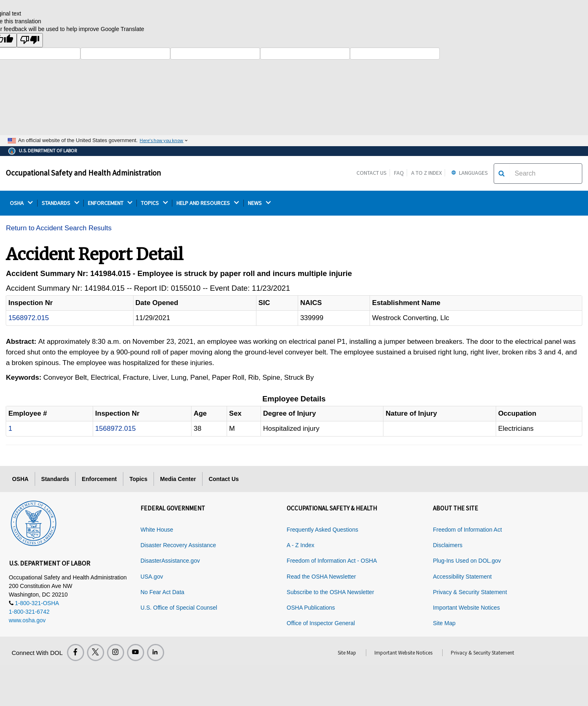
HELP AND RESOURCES (208, 203)
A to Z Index (427, 173)
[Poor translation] (30, 40)
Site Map (444, 623)
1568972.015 (28, 318)
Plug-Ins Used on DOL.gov (467, 561)
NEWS (259, 203)
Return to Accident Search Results (59, 228)
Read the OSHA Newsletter (321, 577)
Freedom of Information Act (467, 530)
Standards (55, 479)
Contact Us (372, 173)
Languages (469, 173)
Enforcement (99, 479)
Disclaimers (448, 545)
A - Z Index (301, 545)
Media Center (178, 479)
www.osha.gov (27, 620)
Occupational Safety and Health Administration (83, 173)
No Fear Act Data (162, 592)
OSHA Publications (311, 608)
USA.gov (152, 577)
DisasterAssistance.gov (170, 561)
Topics (138, 479)
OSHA (21, 203)
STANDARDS (60, 203)
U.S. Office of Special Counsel (179, 608)
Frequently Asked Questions (322, 530)
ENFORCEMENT (110, 203)
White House (157, 530)
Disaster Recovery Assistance (178, 545)
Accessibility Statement (462, 577)
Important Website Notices (466, 608)
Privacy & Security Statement (470, 592)
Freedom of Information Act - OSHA (332, 561)
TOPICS (154, 203)
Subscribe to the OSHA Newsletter (330, 592)
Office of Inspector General (321, 623)
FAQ (399, 173)
